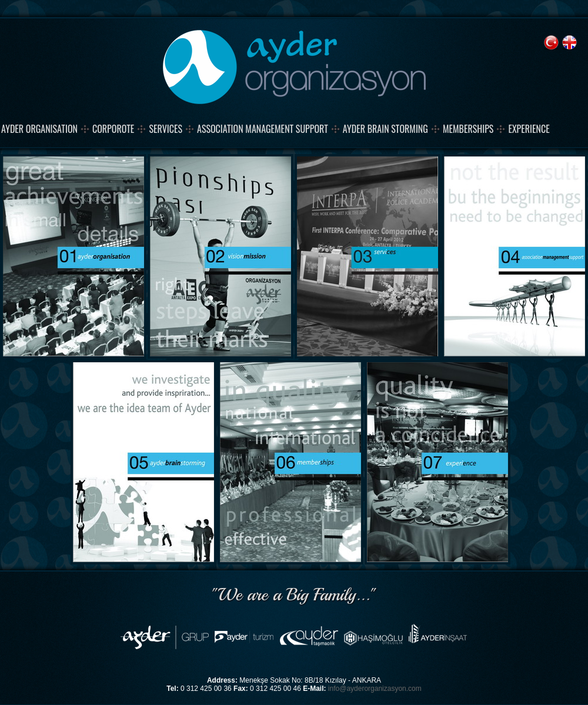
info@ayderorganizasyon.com (375, 689)
